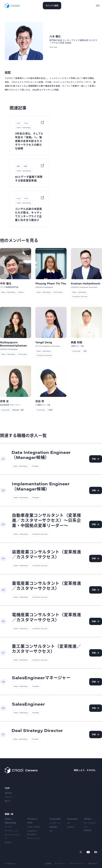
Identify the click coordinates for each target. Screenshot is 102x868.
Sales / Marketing (10, 821)
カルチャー (9, 797)
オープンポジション (90, 825)
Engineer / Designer (32, 833)
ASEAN (71, 827)
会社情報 (48, 863)
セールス (8, 827)
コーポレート (55, 823)
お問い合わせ (92, 863)
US (68, 823)
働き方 (8, 801)
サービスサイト (60, 863)
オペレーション (34, 838)
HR (51, 831)
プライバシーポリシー (77, 863)
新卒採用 (88, 830)
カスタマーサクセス (12, 837)
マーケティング (11, 831)
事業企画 (53, 827)
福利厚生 (8, 793)
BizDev (8, 842)
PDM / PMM (33, 827)
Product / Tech (33, 821)
